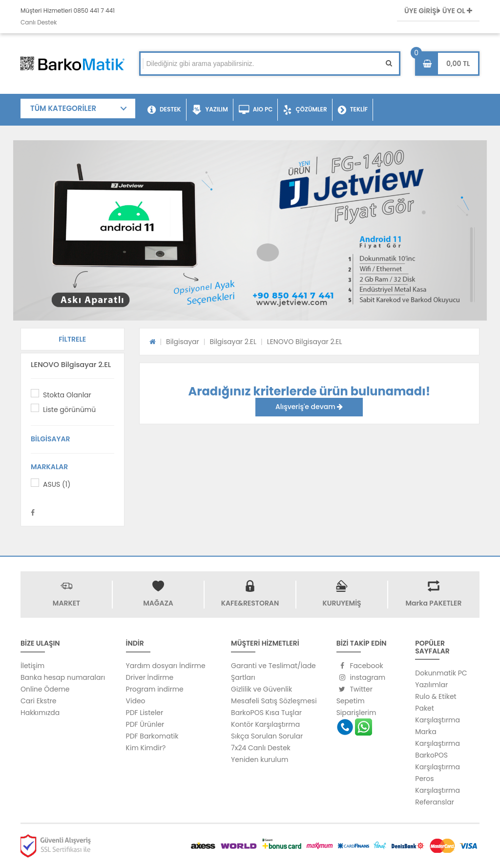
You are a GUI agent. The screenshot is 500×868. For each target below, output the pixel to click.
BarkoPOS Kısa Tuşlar (266, 713)
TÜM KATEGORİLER (63, 108)
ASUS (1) (57, 484)
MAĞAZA (158, 603)
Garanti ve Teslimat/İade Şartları (273, 672)
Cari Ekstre (38, 701)
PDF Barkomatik (152, 736)
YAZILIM (210, 110)
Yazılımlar (431, 685)
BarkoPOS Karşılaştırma (437, 761)
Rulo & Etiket (436, 696)
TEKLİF (353, 110)
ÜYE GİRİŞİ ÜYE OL (438, 11)
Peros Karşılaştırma (437, 784)
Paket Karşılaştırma (437, 714)
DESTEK (164, 110)
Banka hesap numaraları (63, 677)
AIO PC (256, 110)
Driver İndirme (150, 677)
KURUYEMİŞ (342, 603)
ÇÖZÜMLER (305, 110)
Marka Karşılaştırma (437, 738)
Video (136, 701)
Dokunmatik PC (441, 673)
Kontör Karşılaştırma (265, 724)
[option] (250, 230)
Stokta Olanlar (67, 395)
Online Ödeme (45, 689)
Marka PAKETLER (434, 603)
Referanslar (435, 802)
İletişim (32, 666)
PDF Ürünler (145, 724)
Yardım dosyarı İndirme (166, 666)
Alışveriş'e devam (309, 407)
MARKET (66, 603)
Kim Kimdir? (146, 748)
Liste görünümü (69, 410)
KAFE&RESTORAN (250, 603)
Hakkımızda (40, 713)
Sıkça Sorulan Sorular (267, 736)
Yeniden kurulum (260, 759)
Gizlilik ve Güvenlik (261, 689)
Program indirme (155, 689)
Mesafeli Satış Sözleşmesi (274, 701)
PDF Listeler (145, 713)
